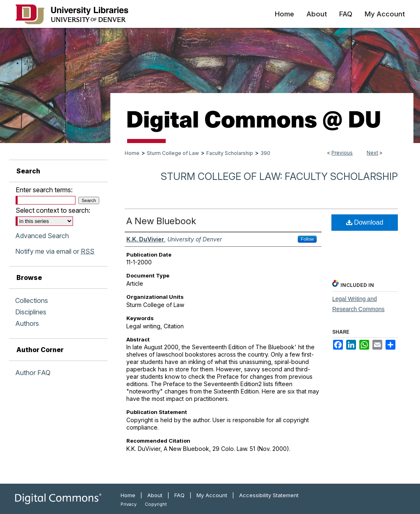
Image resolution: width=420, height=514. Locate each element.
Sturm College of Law (173, 153)
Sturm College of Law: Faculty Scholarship (279, 176)
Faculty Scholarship (230, 153)
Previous (342, 153)
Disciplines (31, 312)
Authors (27, 323)
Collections (32, 300)
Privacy (129, 504)
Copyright (156, 504)
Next (372, 153)
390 (265, 153)
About (155, 495)
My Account (212, 495)
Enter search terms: (44, 190)
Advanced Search (42, 236)
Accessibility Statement (269, 495)
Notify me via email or (55, 251)
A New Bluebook (161, 221)
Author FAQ (33, 373)
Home (132, 153)
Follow (307, 239)
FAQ (179, 495)
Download (365, 222)
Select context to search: (53, 210)
